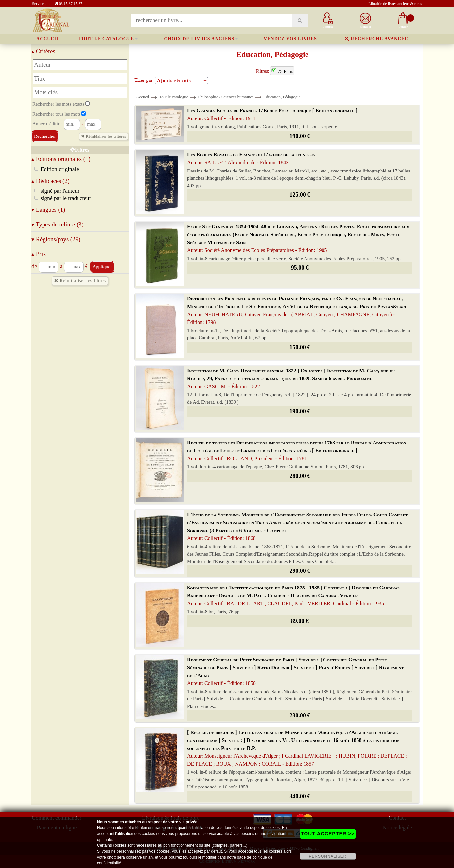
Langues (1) (48, 210)
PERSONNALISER (328, 856)
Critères (43, 51)
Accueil (48, 39)
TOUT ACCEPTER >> (328, 833)
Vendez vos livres (290, 39)
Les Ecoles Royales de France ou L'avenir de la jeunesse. (251, 159)
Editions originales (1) (61, 159)
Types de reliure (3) (58, 224)
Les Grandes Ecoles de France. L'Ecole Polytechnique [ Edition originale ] (272, 114)
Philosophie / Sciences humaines (226, 97)
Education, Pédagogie (282, 97)
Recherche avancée (376, 39)
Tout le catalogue (106, 39)
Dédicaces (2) (51, 181)
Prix (39, 254)
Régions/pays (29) (56, 239)
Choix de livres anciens (199, 39)
